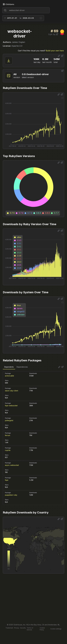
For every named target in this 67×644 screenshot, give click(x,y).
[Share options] (59, 56)
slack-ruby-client (12, 391)
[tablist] (16, 367)
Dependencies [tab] (22, 367)
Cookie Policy (42, 629)
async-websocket (12, 465)
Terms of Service (30, 629)
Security (23, 628)
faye (7, 480)
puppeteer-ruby (11, 495)
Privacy (17, 628)
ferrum (8, 435)
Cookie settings (56, 629)
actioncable (10, 376)
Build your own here (55, 51)
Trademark (9, 628)
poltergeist (9, 420)
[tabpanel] (34, 437)
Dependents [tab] (9, 367)
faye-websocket (11, 406)
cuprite (8, 450)
